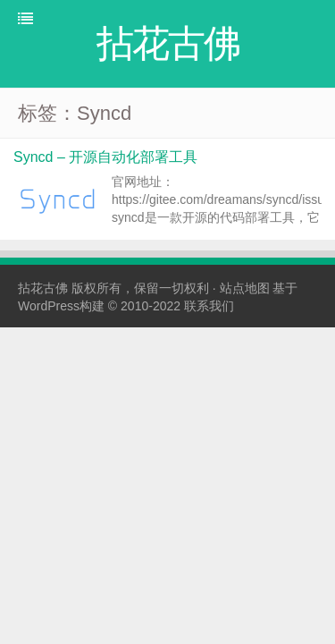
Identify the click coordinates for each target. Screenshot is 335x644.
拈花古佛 (43, 288)
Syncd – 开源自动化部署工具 (105, 157)
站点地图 (245, 288)
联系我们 (209, 306)
